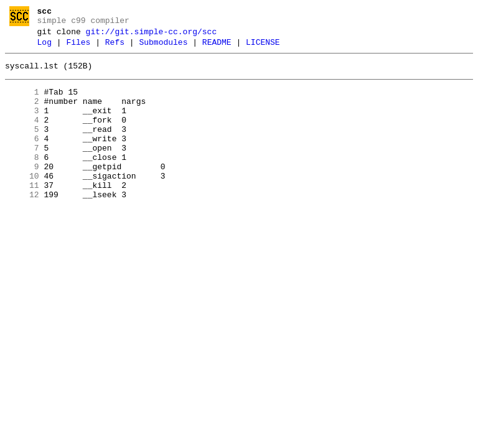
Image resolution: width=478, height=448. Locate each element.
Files (78, 48)
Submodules (163, 48)
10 (22, 202)
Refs (115, 48)
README (217, 48)
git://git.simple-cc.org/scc (152, 35)
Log (45, 48)
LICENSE (263, 48)
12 (22, 225)
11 (22, 213)
